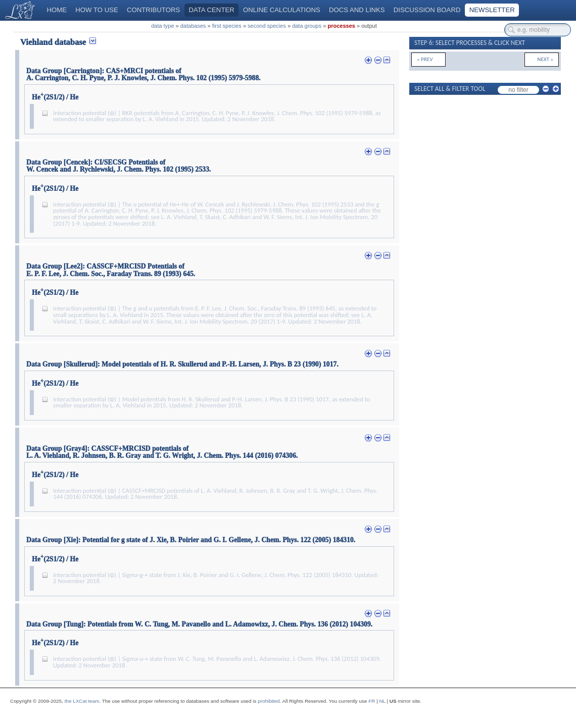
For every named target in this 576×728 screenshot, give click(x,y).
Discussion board (427, 10)
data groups (307, 26)
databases (193, 26)
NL (382, 701)
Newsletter (492, 10)
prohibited (269, 701)
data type (162, 26)
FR (372, 701)
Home (57, 10)
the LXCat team (82, 701)
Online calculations (282, 10)
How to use (97, 10)
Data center (211, 10)
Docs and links (357, 10)
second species (267, 26)
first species (227, 26)
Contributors (153, 10)
